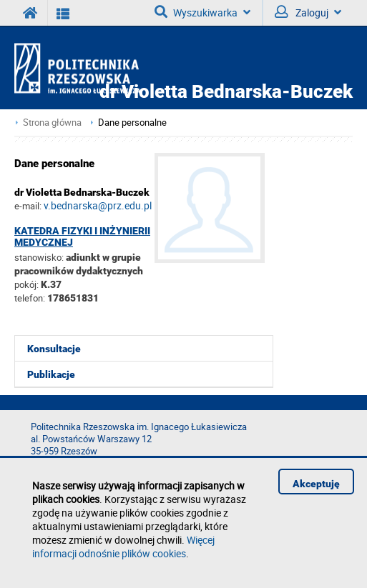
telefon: (30, 298)
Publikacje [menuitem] (51, 374)
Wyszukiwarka (202, 12)
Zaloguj (308, 12)
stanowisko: (39, 257)
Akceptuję (316, 484)
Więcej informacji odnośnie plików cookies (123, 547)
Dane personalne (132, 123)
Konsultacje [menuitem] (54, 349)
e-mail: (28, 206)
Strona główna (52, 123)
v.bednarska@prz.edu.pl (98, 205)
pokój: (28, 284)
